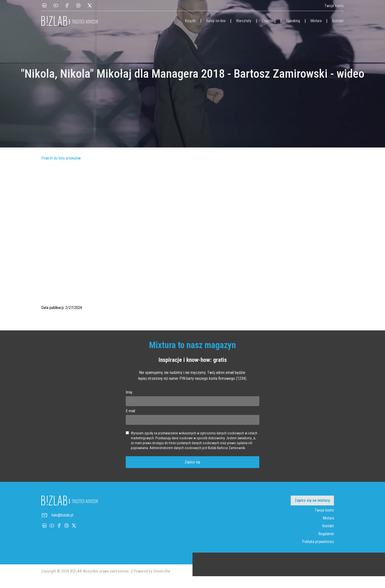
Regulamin (326, 534)
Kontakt (338, 21)
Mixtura (316, 21)
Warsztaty (244, 21)
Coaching (269, 21)
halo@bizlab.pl (62, 515)
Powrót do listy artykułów (61, 158)
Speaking (293, 21)
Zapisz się (192, 462)
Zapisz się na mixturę (312, 500)
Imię (129, 392)
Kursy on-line (216, 21)
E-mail (130, 411)
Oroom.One (162, 571)
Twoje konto (334, 6)
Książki (190, 21)
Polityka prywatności (318, 542)
